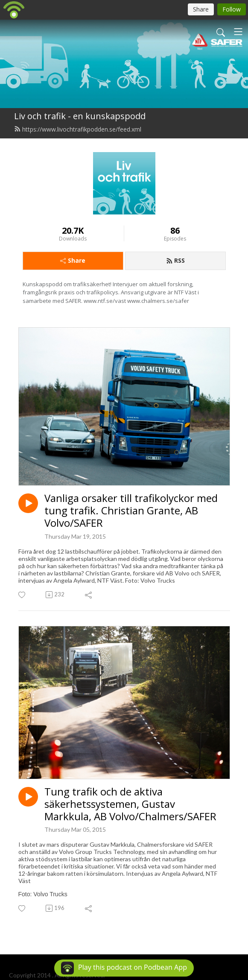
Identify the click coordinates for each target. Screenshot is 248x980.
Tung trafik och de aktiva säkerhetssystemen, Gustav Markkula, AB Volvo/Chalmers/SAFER (130, 804)
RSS (175, 260)
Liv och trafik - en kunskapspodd (80, 116)
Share (73, 260)
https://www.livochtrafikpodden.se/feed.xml (78, 129)
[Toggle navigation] (238, 32)
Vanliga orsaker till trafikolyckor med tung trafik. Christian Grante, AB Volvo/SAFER (131, 511)
